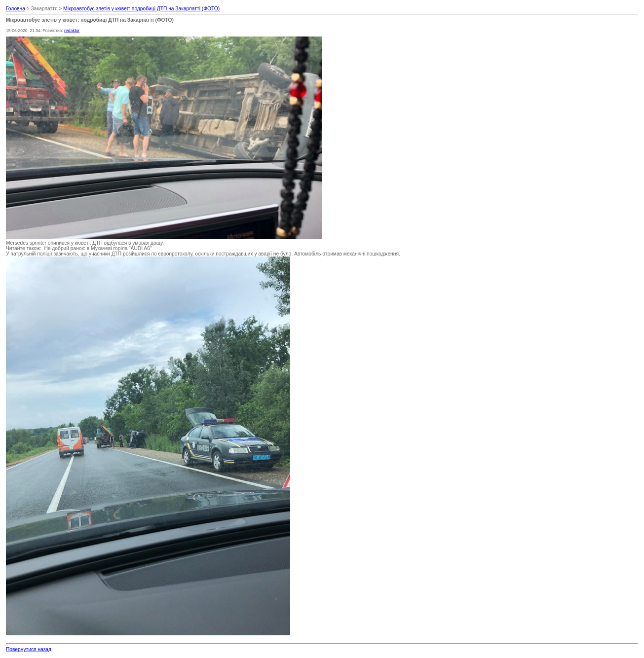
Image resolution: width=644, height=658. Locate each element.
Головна (16, 9)
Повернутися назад (29, 649)
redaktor (72, 31)
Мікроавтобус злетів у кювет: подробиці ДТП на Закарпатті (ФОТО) (141, 9)
